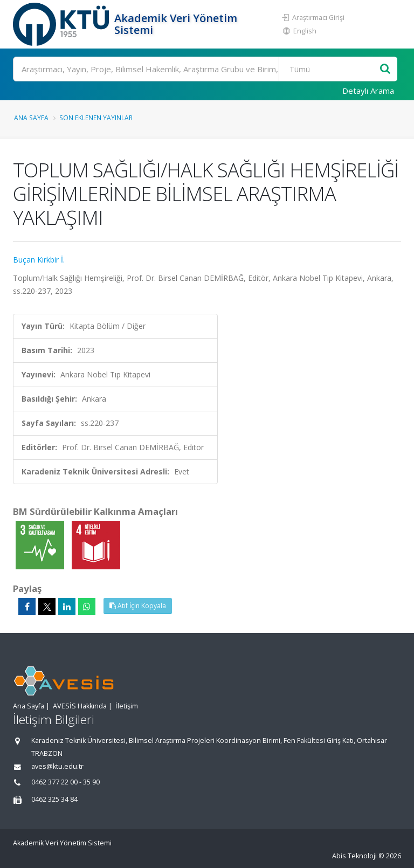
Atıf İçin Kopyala (138, 606)
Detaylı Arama (368, 91)
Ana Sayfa (31, 118)
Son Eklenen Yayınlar (96, 118)
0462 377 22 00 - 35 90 (65, 782)
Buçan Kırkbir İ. (39, 260)
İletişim (127, 706)
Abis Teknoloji (354, 856)
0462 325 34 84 (54, 799)
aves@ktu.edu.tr (57, 766)
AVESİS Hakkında (80, 706)
